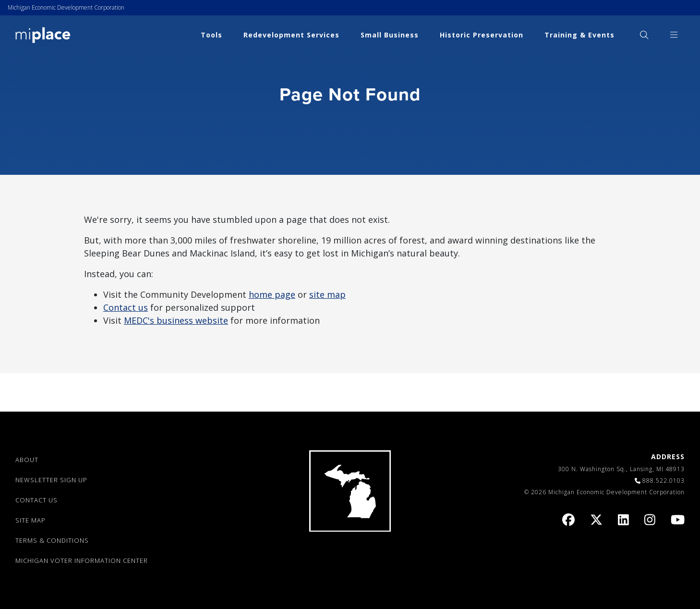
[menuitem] (644, 35)
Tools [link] (211, 35)
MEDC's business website (176, 320)
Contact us (126, 307)
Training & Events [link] (579, 35)
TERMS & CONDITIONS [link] (52, 540)
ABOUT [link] (27, 460)
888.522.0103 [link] (664, 481)
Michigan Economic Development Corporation (66, 7)
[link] (43, 34)
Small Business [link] (390, 35)
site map (327, 294)
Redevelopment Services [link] (291, 35)
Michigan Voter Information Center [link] (82, 560)
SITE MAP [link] (30, 520)
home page (272, 294)
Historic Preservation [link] (482, 35)
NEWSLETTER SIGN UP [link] (51, 480)
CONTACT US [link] (36, 500)
